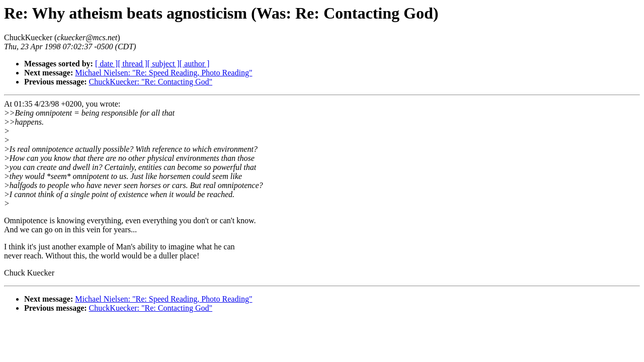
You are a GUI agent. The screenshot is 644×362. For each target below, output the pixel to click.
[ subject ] (164, 64)
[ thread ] (133, 64)
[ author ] (195, 64)
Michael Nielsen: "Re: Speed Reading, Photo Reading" (164, 73)
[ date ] (106, 64)
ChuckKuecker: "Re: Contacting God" (151, 82)
